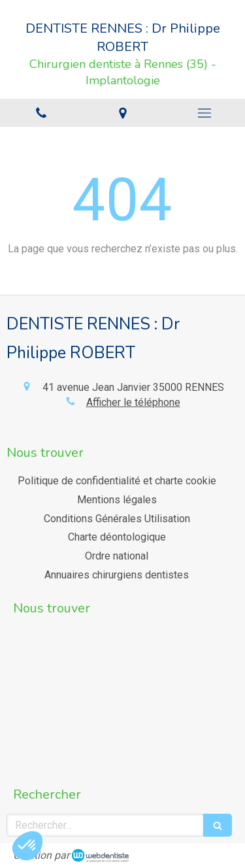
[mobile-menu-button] (204, 113)
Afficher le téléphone (133, 402)
